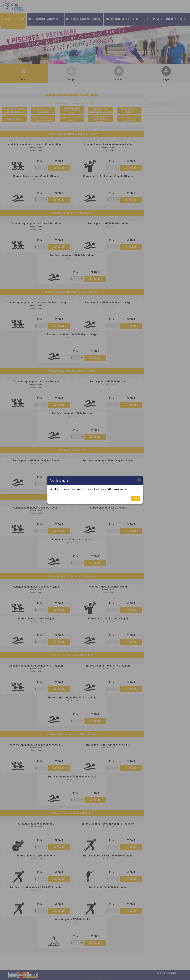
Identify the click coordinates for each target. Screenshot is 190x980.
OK (136, 498)
